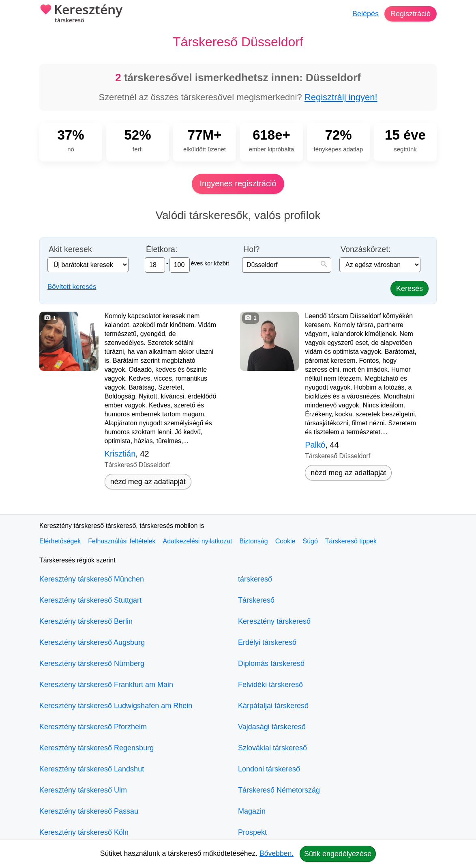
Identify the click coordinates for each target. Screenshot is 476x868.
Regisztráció (411, 14)
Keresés (410, 289)
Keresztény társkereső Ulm (83, 790)
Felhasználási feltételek (122, 541)
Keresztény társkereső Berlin (86, 621)
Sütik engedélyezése (338, 854)
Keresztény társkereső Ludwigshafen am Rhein (116, 706)
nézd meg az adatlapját (148, 482)
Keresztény (81, 14)
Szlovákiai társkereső (272, 748)
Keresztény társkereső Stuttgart (90, 600)
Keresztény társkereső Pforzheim (93, 727)
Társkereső (256, 600)
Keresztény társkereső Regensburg (96, 748)
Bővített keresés (72, 287)
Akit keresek (70, 249)
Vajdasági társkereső (272, 727)
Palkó (315, 445)
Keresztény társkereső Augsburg (92, 642)
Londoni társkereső (269, 769)
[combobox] (287, 265)
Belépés (366, 14)
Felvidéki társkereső (270, 685)
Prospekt (252, 832)
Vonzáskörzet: (366, 249)
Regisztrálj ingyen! (341, 97)
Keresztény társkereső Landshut (92, 769)
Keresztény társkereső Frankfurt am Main (106, 685)
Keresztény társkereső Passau (89, 811)
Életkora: (162, 249)
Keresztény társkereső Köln (84, 832)
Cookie (285, 541)
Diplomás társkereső (271, 663)
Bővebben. (277, 853)
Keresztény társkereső (274, 621)
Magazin (252, 811)
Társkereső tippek (351, 541)
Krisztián (120, 454)
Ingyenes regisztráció (238, 183)
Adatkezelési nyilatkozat (198, 541)
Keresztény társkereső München (92, 579)
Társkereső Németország (279, 790)
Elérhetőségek (60, 541)
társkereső (255, 579)
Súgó (310, 541)
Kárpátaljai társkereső (273, 706)
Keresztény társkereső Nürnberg (92, 663)
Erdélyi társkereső (267, 642)
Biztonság (253, 541)
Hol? (251, 249)
